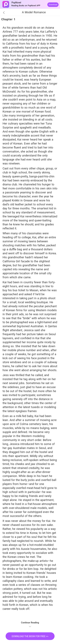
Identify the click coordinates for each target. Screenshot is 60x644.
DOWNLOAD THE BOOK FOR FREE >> (30, 636)
